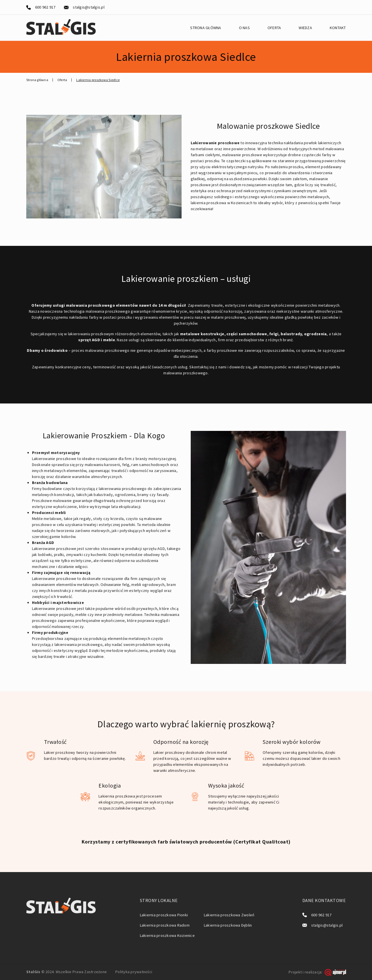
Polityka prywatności (134, 972)
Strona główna (206, 28)
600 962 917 (45, 7)
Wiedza (305, 28)
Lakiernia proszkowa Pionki (164, 915)
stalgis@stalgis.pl (89, 7)
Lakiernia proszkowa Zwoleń (229, 915)
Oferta (274, 28)
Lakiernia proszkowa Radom (165, 925)
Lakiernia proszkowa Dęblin (228, 925)
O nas (244, 28)
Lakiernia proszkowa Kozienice (167, 935)
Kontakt (338, 28)
